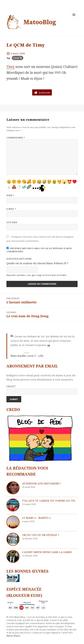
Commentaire (16, 138)
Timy (11, 67)
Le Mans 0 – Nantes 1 (36, 518)
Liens (16, 58)
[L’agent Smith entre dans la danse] (13, 556)
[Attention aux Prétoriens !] (13, 488)
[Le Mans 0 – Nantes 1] (13, 522)
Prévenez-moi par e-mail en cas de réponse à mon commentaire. (39, 250)
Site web (12, 222)
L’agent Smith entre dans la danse (47, 552)
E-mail (11, 209)
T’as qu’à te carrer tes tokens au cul (49, 501)
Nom (10, 195)
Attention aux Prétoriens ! (42, 483)
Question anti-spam (19, 259)
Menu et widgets (74, 18)
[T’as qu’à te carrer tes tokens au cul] (13, 505)
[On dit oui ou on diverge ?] (13, 539)
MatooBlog (40, 22)
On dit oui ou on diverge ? (41, 535)
